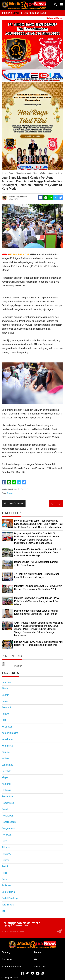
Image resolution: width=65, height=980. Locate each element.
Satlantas (7, 885)
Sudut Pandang (10, 898)
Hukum (5, 714)
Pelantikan (7, 796)
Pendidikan (8, 816)
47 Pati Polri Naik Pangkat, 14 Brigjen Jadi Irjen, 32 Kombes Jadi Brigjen (36, 576)
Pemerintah (8, 803)
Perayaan (7, 835)
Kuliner (5, 758)
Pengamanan (9, 828)
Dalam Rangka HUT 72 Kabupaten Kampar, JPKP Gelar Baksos (36, 564)
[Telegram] (56, 197)
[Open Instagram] (32, 973)
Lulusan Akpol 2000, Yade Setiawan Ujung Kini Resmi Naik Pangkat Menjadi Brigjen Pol (38, 643)
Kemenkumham (10, 733)
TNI (4, 911)
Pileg (4, 841)
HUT (4, 720)
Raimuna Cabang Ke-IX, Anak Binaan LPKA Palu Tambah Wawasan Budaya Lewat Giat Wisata (36, 601)
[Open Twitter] (27, 973)
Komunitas (7, 746)
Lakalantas (7, 765)
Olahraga (6, 790)
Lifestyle (6, 771)
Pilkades (6, 854)
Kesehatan (7, 739)
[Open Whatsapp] (43, 973)
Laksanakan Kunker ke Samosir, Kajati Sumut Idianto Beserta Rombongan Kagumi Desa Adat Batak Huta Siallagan (38, 553)
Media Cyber (40, 967)
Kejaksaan (7, 727)
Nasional (6, 784)
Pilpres (6, 860)
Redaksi (38, 952)
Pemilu (5, 809)
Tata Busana (8, 905)
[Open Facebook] (22, 973)
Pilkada (6, 847)
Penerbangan (9, 822)
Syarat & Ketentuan (11, 967)
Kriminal (6, 752)
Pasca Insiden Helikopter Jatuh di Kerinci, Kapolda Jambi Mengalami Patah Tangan (36, 612)
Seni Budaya (8, 892)
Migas (5, 777)
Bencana (6, 682)
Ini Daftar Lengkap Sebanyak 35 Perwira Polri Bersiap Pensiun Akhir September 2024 (38, 588)
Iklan (36, 959)
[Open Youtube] (38, 973)
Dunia (5, 701)
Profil (5, 879)
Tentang (6, 952)
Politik (5, 866)
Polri (4, 873)
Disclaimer (7, 959)
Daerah (10, 493)
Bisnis (5, 688)
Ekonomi (6, 708)
